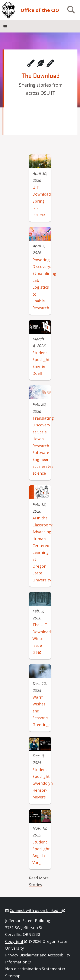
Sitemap (13, 976)
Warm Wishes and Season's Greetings (41, 711)
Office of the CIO (40, 10)
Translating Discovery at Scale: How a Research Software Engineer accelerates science (43, 446)
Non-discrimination (35, 969)
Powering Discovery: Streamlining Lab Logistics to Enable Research (44, 284)
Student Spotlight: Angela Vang (41, 852)
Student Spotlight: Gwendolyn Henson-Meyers (43, 783)
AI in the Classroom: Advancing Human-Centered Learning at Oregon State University (43, 549)
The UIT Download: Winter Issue (42, 639)
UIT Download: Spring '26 (42, 201)
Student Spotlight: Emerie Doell (41, 363)
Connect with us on (38, 910)
